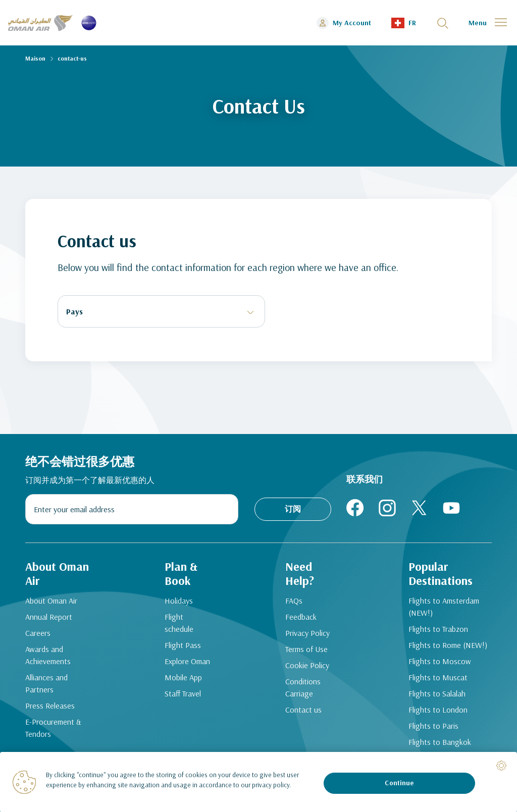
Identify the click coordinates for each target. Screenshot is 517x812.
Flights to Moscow (440, 662)
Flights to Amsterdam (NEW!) (444, 607)
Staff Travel (182, 694)
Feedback (301, 617)
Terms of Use (306, 649)
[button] (404, 23)
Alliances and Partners (46, 684)
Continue (399, 783)
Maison (35, 58)
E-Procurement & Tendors (53, 728)
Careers (38, 633)
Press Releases (50, 706)
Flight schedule (178, 623)
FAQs (294, 601)
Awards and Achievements (48, 656)
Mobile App (183, 678)
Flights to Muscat (438, 678)
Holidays (178, 601)
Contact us (303, 710)
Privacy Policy (307, 633)
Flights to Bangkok (440, 742)
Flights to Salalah (437, 694)
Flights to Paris (433, 726)
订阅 (293, 509)
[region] (258, 782)
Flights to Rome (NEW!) (448, 645)
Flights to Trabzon (438, 629)
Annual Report (49, 617)
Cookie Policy (307, 666)
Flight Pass (182, 645)
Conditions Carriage (303, 688)
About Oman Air (51, 601)
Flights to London (438, 710)
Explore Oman (187, 662)
